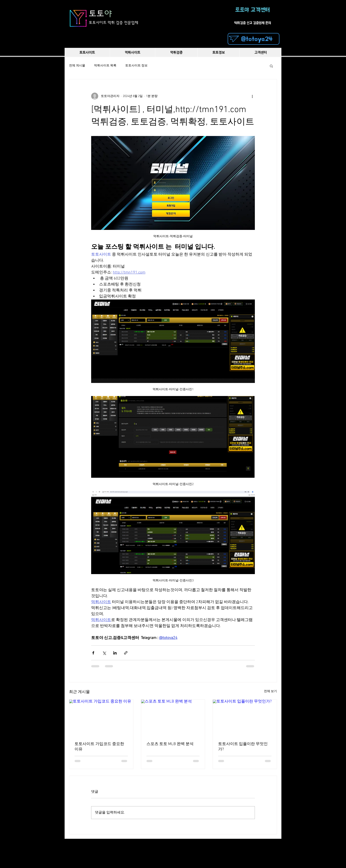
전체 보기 (270, 691)
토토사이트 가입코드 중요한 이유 (99, 747)
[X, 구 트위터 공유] (104, 653)
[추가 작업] (252, 96)
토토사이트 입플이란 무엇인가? (243, 747)
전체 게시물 (77, 66)
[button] (271, 66)
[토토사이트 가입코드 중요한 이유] (101, 718)
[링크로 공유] (126, 653)
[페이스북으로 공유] (93, 653)
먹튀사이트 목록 (105, 66)
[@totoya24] (254, 39)
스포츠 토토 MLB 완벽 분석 (170, 744)
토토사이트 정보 (136, 66)
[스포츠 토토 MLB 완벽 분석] (173, 718)
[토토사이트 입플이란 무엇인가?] (245, 718)
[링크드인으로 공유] (115, 653)
